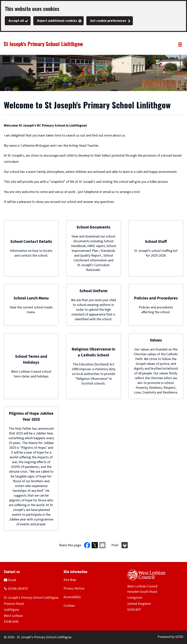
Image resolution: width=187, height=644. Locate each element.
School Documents (93, 227)
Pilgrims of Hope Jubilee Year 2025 (31, 416)
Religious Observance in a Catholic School (93, 352)
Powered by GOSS (170, 637)
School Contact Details (31, 242)
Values (156, 340)
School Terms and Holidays (31, 359)
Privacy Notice (74, 588)
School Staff (156, 242)
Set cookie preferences (108, 21)
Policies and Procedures (156, 298)
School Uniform (93, 291)
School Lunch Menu (31, 298)
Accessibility (72, 597)
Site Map (70, 580)
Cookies (69, 606)
